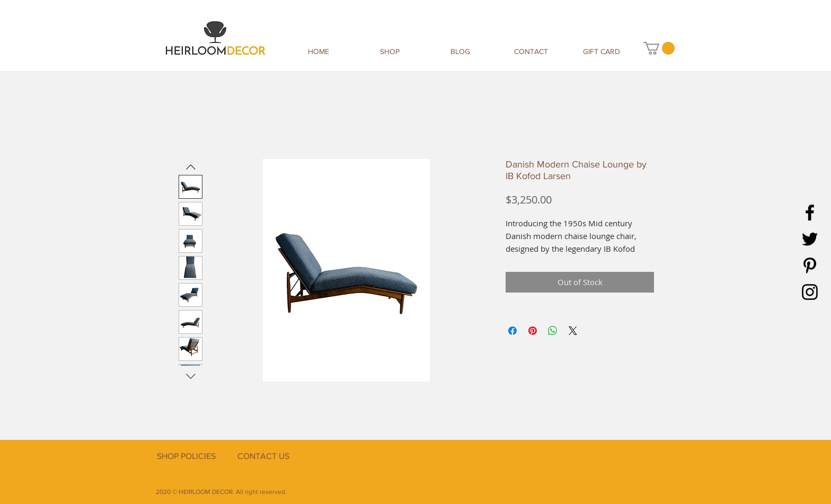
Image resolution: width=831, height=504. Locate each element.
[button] (659, 48)
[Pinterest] (810, 266)
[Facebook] (810, 213)
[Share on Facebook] (512, 331)
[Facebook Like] (609, 468)
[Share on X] (573, 331)
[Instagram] (810, 292)
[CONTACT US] (263, 456)
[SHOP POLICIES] (186, 456)
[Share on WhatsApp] (553, 331)
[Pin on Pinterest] (533, 331)
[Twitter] (810, 239)
